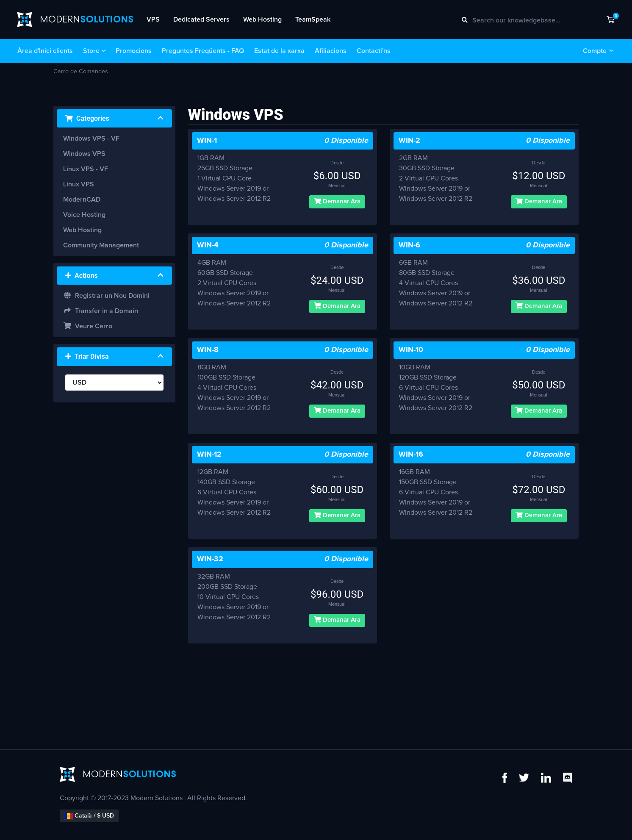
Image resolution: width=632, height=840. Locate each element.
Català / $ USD (89, 816)
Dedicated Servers (201, 19)
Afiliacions (331, 51)
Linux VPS (79, 184)
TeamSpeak (313, 19)
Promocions (134, 51)
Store (91, 51)
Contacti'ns (374, 51)
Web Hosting (262, 19)
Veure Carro (88, 326)
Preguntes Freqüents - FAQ (203, 51)
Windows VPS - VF (91, 139)
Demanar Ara (337, 201)
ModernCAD (82, 200)
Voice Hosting (84, 215)
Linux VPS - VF (86, 169)
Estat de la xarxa (279, 51)
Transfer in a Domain (101, 311)
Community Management (101, 245)
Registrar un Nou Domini (106, 295)
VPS (153, 19)
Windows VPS (84, 154)
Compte (595, 51)
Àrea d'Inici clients (45, 51)
